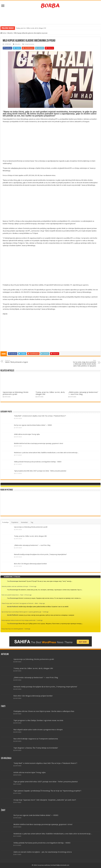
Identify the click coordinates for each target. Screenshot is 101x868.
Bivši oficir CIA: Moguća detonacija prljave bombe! (30, 564)
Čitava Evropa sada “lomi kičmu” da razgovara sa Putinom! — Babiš (20, 603)
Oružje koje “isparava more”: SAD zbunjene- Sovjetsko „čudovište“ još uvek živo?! (45, 800)
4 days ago (42, 603)
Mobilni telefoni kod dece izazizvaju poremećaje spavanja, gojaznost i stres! (39, 443)
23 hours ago (28, 595)
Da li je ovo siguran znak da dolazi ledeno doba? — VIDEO (33, 425)
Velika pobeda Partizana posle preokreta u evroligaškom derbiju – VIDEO (38, 462)
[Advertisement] (51, 17)
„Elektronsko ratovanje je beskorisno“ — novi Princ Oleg (32, 545)
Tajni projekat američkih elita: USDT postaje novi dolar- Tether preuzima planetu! (40, 471)
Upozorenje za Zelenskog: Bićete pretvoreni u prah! (16, 393)
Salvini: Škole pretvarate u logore (17, 361)
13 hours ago (33, 586)
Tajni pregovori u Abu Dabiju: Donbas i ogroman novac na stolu (38, 720)
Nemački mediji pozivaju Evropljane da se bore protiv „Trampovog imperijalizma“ (40, 554)
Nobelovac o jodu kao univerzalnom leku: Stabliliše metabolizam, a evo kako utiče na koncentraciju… (46, 453)
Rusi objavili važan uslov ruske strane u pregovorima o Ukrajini (38, 730)
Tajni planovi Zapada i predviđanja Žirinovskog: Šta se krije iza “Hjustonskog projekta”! (47, 791)
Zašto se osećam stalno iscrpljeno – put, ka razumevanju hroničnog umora (43, 852)
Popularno (15, 522)
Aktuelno (10, 33)
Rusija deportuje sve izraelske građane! (12, 629)
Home (3, 33)
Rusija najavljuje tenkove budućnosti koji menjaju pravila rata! (18, 620)
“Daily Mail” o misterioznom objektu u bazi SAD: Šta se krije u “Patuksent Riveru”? (40, 416)
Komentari (24, 522)
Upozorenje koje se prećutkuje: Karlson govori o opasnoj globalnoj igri (21, 612)
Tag (32, 522)
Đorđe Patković (13, 607)
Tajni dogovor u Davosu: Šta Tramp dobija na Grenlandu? (36, 748)
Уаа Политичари (13, 581)
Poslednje (5, 522)
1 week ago (45, 612)
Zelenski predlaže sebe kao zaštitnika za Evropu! (15, 586)
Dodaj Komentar (29, 44)
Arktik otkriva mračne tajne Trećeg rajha (27, 434)
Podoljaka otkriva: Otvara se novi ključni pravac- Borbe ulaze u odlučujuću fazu (44, 711)
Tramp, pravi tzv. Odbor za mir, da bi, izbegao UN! (31, 28)
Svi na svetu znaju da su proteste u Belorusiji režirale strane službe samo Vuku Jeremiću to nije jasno (84, 363)
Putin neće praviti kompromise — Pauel (12, 595)
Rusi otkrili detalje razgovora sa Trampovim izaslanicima (36, 739)
